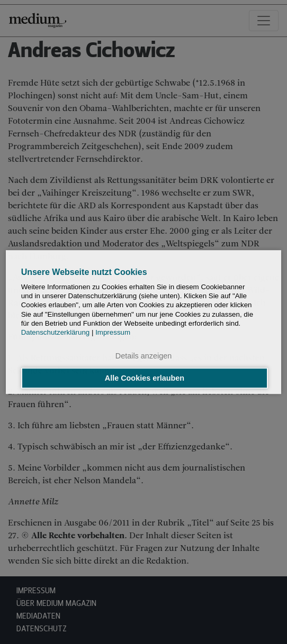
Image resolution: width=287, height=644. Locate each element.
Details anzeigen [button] (143, 356)
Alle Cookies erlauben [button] (145, 378)
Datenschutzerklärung (56, 333)
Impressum (113, 333)
